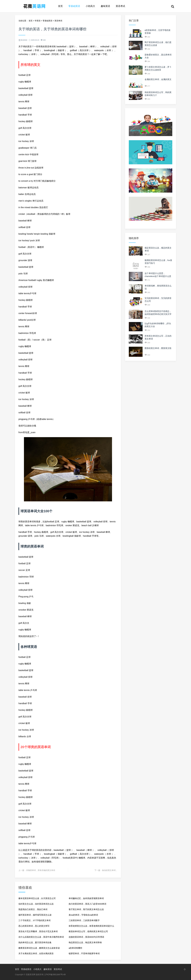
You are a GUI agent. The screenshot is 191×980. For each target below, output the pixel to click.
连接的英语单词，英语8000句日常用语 (86, 937)
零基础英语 (74, 6)
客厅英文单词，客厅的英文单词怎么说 (86, 909)
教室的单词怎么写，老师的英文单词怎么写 (88, 931)
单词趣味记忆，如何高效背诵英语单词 (86, 898)
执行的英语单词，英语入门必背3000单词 (87, 904)
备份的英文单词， (110, 870)
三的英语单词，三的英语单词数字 (84, 920)
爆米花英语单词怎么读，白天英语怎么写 (37, 898)
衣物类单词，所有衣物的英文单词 (41, 870)
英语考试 (120, 6)
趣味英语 (105, 6)
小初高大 (90, 6)
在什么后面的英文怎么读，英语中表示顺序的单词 (41, 937)
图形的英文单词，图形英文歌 (158, 348)
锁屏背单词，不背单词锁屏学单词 (84, 953)
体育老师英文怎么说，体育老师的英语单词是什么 (91, 926)
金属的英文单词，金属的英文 (158, 79)
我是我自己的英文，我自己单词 (33, 909)
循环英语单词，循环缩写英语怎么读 (35, 915)
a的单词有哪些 (75, 948)
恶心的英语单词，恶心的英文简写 (34, 926)
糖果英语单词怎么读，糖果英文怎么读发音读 (39, 948)
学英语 (38, 21)
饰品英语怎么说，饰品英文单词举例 (85, 942)
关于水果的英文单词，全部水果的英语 (36, 953)
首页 (60, 6)
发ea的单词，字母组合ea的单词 (83, 915)
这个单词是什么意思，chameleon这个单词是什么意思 (158, 276)
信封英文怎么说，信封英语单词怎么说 (36, 904)
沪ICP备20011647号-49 (55, 974)
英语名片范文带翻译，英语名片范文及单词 (38, 931)
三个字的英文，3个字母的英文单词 (34, 920)
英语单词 (58, 21)
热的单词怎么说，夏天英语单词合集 (35, 942)
